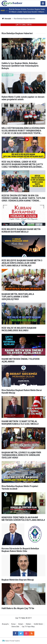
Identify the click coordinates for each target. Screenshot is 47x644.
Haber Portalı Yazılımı (13, 641)
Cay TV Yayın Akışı (28, 627)
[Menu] (43, 3)
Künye (13, 624)
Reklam (29, 624)
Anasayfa (5, 624)
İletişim (21, 624)
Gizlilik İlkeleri (38, 624)
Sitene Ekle (15, 627)
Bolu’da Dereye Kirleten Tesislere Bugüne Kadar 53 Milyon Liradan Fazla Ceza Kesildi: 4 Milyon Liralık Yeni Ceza (27, 11)
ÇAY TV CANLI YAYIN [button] (24, 25)
